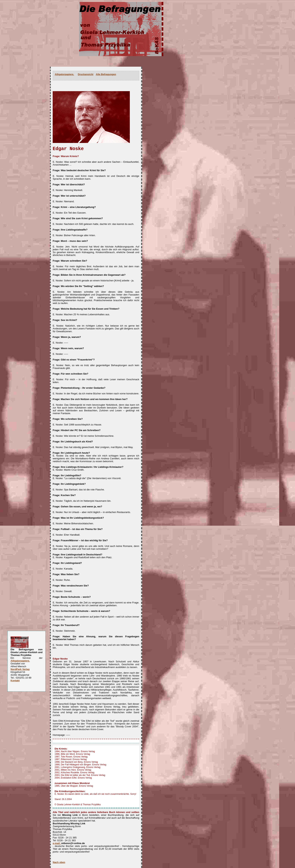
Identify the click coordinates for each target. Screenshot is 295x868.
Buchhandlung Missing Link (69, 823)
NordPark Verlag (20, 669)
